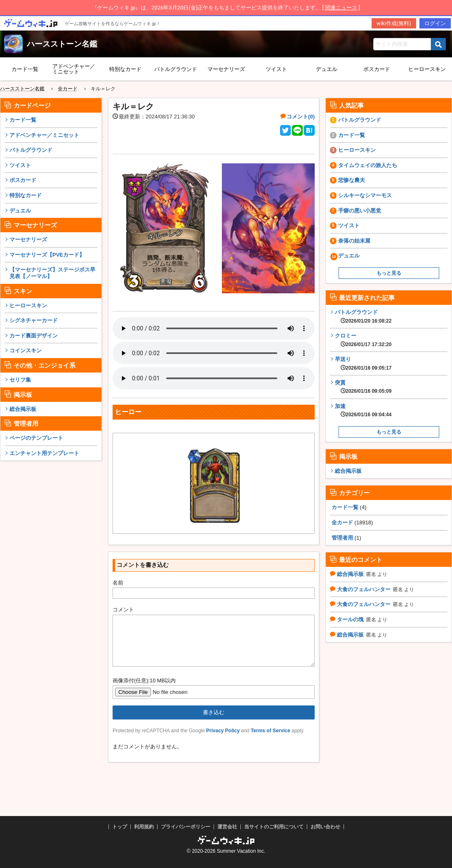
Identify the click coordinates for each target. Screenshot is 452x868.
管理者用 (342, 538)
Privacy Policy (223, 741)
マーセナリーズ (226, 69)
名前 (118, 583)
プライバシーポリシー (186, 827)
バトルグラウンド (176, 69)
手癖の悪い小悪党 (360, 211)
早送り (363, 363)
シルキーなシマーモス (365, 195)
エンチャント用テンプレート (44, 453)
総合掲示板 (23, 409)
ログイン (435, 23)
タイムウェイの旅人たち (368, 165)
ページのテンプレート (36, 438)
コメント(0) (301, 117)
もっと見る (389, 273)
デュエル (327, 69)
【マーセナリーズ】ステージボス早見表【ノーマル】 (52, 273)
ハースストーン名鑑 (62, 44)
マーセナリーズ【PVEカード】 (47, 255)
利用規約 (144, 827)
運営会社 (227, 827)
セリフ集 (20, 380)
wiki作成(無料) (394, 23)
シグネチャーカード (34, 320)
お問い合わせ (325, 827)
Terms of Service (271, 741)
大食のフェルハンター (364, 589)
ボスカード (377, 69)
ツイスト (276, 69)
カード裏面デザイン (34, 336)
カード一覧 (25, 69)
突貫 (363, 387)
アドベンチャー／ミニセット (74, 69)
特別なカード (125, 69)
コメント (123, 610)
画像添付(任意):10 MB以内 (144, 690)
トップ (120, 827)
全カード (342, 522)
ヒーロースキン (28, 305)
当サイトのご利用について (274, 827)
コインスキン (26, 350)
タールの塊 (350, 619)
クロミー (363, 340)
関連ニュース (341, 8)
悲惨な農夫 (352, 180)
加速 (363, 410)
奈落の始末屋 (354, 241)
